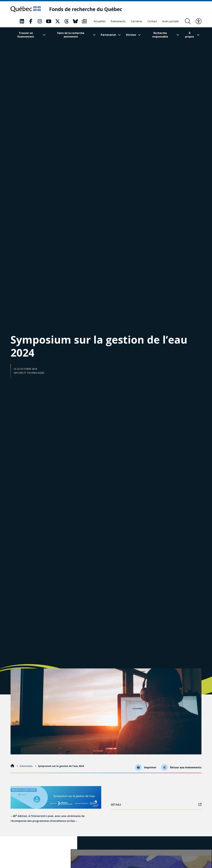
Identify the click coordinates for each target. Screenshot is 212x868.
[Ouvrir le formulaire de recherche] (188, 21)
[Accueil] (13, 766)
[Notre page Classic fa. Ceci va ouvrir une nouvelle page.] (22, 21)
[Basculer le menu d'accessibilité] (199, 21)
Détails (156, 805)
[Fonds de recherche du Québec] (86, 9)
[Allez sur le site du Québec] (26, 9)
